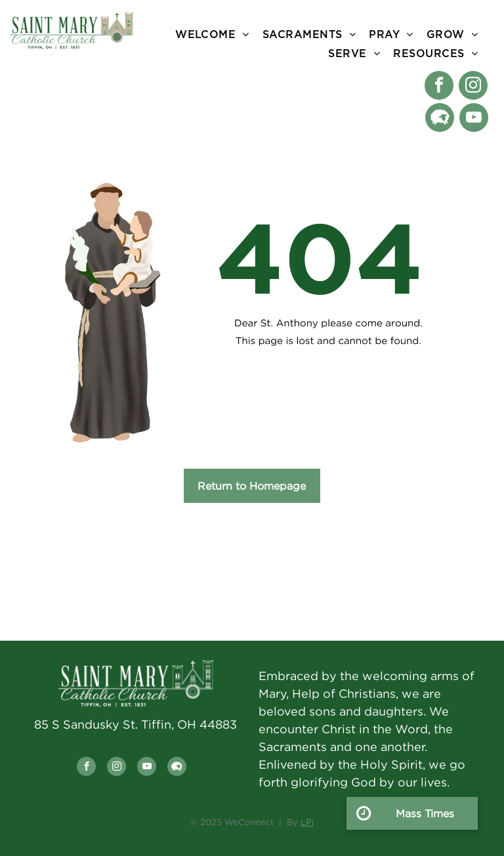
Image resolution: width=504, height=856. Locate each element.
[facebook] (439, 87)
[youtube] (474, 119)
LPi (307, 822)
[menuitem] (212, 34)
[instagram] (473, 87)
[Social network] (440, 119)
